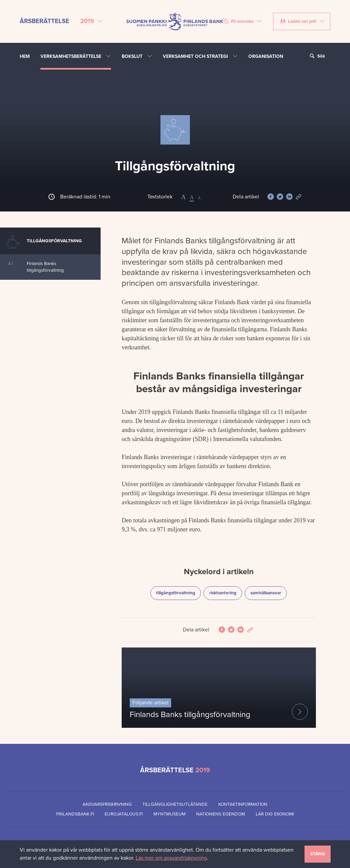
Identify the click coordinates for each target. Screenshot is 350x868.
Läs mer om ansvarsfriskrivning (171, 858)
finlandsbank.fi (75, 814)
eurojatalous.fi (124, 814)
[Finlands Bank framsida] (175, 21)
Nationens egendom (221, 814)
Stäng (318, 854)
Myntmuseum (169, 814)
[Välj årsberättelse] (91, 21)
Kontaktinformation (243, 804)
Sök (317, 56)
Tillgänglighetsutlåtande (175, 804)
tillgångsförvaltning (176, 592)
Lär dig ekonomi (275, 814)
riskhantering (225, 592)
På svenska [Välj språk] (238, 21)
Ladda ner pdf (298, 21)
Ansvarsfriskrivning (107, 804)
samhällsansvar (268, 592)
